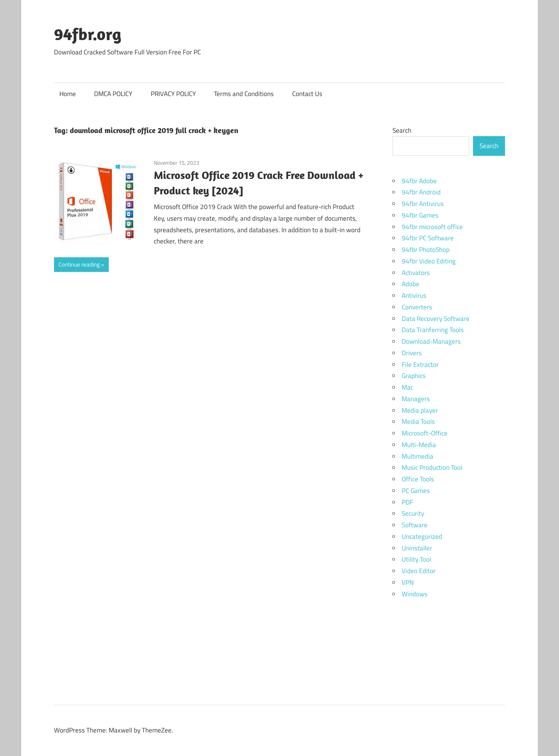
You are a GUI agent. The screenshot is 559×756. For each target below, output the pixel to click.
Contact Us (307, 94)
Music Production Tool (432, 467)
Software (415, 525)
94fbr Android (421, 192)
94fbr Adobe (419, 181)
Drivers (412, 353)
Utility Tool (416, 559)
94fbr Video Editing (429, 261)
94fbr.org (88, 34)
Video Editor (419, 571)
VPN (408, 582)
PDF (407, 502)
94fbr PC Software (428, 238)
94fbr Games (420, 215)
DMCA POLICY (113, 94)
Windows (415, 594)
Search (402, 130)
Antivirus (414, 295)
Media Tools (418, 422)
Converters (417, 307)
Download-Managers (431, 341)
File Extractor (420, 364)
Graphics (414, 376)
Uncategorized (422, 537)
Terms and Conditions (244, 94)
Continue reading (79, 264)
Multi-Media (419, 445)
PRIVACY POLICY (173, 94)
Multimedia (418, 456)
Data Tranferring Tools (433, 330)
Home (68, 94)
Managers (416, 399)
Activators (416, 273)
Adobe (411, 284)
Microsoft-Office (425, 433)
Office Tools (418, 479)
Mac (407, 387)
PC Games (416, 491)
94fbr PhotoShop (426, 250)
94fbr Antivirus (423, 204)
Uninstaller (417, 548)
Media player (420, 410)
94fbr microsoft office (432, 227)
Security (413, 513)
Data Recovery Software (436, 319)
